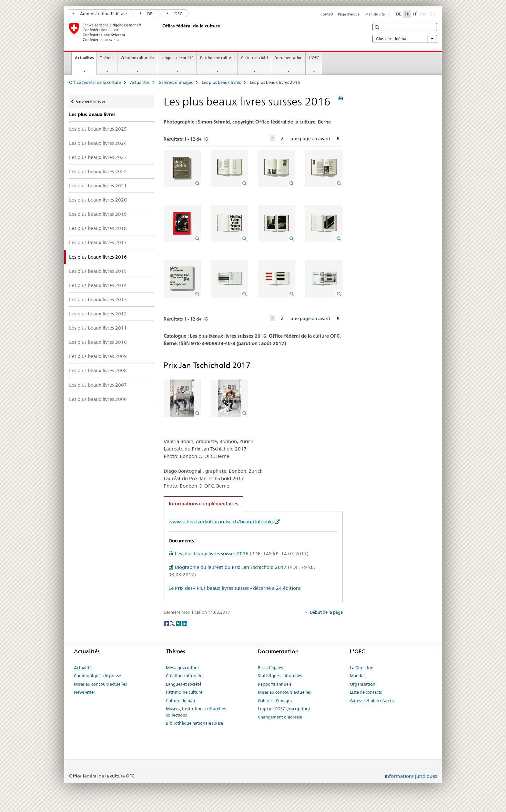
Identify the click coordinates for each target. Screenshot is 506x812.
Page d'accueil (350, 14)
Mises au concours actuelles (100, 684)
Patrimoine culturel (217, 58)
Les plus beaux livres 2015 (98, 271)
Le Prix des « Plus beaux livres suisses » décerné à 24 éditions (235, 588)
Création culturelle (137, 58)
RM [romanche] (424, 14)
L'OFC (314, 58)
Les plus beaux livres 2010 (98, 342)
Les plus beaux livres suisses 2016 (242, 554)
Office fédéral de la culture (95, 82)
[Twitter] (173, 623)
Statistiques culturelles (280, 676)
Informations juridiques (411, 776)
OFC (175, 14)
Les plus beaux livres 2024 (98, 143)
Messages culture (182, 668)
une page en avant (310, 138)
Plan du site (375, 14)
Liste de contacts (366, 692)
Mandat (357, 676)
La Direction (362, 668)
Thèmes (107, 58)
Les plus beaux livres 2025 (98, 129)
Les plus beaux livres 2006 (98, 399)
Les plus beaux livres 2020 (98, 200)
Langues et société (177, 58)
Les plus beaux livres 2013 (98, 299)
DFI (147, 14)
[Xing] (179, 623)
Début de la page (326, 612)
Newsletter (85, 692)
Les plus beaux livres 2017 (98, 242)
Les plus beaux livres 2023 (98, 157)
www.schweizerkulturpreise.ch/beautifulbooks (221, 522)
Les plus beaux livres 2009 (98, 356)
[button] (378, 27)
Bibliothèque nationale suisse (194, 723)
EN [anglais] (434, 14)
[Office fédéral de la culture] (161, 32)
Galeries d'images (176, 82)
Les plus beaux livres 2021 (98, 186)
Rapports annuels (275, 684)
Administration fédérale (100, 14)
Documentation (288, 58)
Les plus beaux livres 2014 (98, 285)
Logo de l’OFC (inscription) (284, 708)
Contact (327, 14)
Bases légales (270, 668)
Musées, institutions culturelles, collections (196, 712)
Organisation (363, 684)
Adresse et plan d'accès (372, 700)
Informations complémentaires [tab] (203, 504)
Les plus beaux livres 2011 (98, 328)
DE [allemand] (399, 14)
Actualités (86, 60)
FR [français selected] (407, 14)
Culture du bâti (254, 58)
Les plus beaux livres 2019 (98, 214)
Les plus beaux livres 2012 (98, 314)
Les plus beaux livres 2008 (98, 370)
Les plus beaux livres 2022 (98, 171)
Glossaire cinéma (405, 39)
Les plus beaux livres (221, 82)
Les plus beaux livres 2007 (98, 385)
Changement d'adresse (280, 717)
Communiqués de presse (97, 676)
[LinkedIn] (185, 623)
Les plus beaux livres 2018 (98, 228)
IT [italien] (415, 14)
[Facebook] (167, 623)
